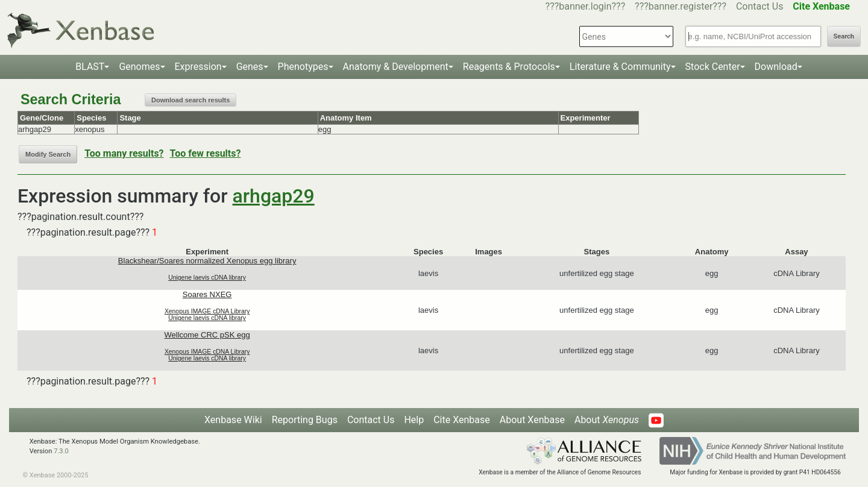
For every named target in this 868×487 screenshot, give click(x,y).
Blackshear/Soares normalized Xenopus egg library (207, 261)
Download (776, 67)
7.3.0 (61, 451)
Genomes (139, 67)
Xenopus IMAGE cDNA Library (207, 311)
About (607, 420)
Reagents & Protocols (509, 67)
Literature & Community (620, 67)
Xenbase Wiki (233, 420)
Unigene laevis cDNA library (207, 278)
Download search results (190, 100)
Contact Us (760, 6)
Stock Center (713, 67)
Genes (250, 67)
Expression (198, 67)
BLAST (90, 67)
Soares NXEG (207, 294)
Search (844, 36)
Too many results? (124, 153)
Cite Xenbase (462, 420)
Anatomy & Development (396, 67)
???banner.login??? (586, 6)
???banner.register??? (681, 6)
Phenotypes (303, 67)
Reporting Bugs (305, 420)
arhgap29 (274, 196)
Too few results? (206, 153)
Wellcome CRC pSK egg (207, 335)
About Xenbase (532, 420)
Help (414, 420)
